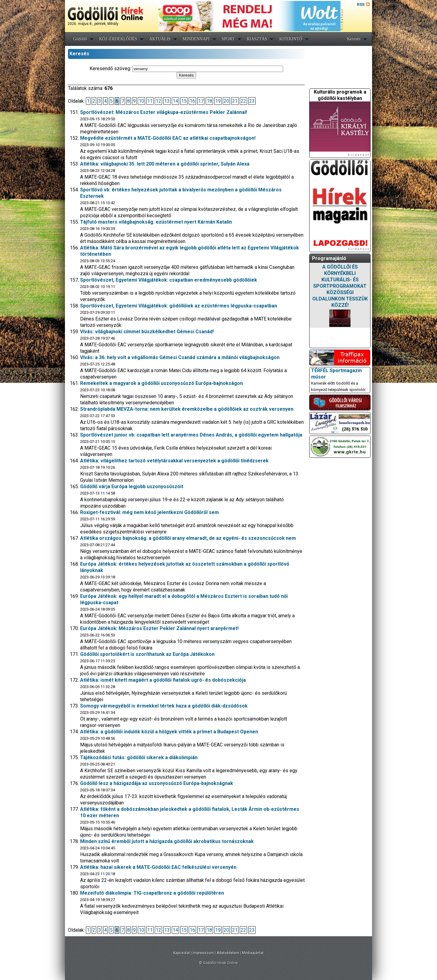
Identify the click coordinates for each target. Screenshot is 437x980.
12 (158, 101)
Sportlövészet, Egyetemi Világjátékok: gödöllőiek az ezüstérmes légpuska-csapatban (179, 306)
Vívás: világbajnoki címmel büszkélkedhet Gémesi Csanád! (147, 332)
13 (167, 101)
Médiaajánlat (253, 953)
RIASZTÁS (257, 39)
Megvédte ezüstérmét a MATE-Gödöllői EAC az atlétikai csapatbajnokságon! (168, 138)
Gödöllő (80, 39)
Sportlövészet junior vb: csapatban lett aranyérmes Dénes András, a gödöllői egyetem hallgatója (191, 435)
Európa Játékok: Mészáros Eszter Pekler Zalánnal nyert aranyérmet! (159, 628)
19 (218, 101)
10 (141, 101)
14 (175, 101)
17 (201, 101)
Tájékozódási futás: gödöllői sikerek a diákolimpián (139, 757)
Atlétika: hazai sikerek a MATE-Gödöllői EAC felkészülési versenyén (158, 867)
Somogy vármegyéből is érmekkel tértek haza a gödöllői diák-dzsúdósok (164, 706)
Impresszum (203, 953)
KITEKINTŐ (291, 39)
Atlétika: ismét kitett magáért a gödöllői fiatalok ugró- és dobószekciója (163, 680)
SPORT (228, 39)
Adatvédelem (228, 953)
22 (243, 101)
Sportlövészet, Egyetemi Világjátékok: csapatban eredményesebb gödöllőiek (169, 280)
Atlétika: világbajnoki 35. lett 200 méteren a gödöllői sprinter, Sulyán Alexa (165, 164)
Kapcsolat (182, 953)
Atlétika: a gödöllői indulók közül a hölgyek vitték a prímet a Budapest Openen (169, 732)
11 (150, 101)
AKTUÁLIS (160, 39)
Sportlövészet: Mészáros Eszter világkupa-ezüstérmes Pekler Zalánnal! (164, 112)
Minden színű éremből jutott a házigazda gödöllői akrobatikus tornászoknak (167, 841)
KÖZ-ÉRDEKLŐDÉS (118, 39)
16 (192, 101)
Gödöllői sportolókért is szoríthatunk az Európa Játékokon (147, 654)
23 (252, 101)
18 (209, 101)
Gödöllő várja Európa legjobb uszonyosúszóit (132, 487)
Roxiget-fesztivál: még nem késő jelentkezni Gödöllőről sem (149, 512)
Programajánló (329, 258)
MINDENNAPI (196, 39)
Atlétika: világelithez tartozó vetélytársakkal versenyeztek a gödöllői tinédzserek (174, 461)
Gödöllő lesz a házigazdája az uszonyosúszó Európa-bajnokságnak (157, 783)
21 (235, 101)
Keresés (354, 39)
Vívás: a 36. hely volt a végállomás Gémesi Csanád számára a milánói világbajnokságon (180, 357)
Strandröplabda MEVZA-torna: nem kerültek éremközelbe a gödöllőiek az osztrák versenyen (187, 409)
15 (184, 101)
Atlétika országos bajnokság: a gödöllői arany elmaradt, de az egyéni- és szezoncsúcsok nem (188, 538)
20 (226, 101)
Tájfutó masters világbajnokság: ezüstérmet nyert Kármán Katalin (156, 222)
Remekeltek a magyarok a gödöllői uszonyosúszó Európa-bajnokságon (161, 383)
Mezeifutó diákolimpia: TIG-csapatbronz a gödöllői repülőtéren (152, 893)
